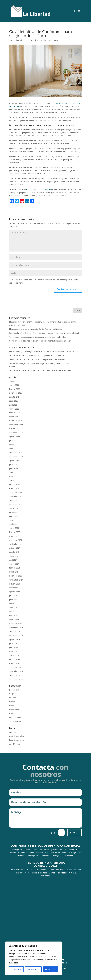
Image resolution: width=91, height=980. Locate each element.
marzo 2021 (14, 564)
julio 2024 (13, 441)
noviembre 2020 (16, 580)
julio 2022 (13, 512)
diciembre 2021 (16, 540)
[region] (34, 958)
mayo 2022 (14, 520)
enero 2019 (14, 663)
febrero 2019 (15, 659)
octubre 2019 (15, 631)
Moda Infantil (15, 710)
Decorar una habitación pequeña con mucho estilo (43, 355)
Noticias (40, 40)
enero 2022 (14, 536)
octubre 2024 (15, 429)
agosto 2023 (14, 460)
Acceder (13, 732)
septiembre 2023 (16, 456)
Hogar (12, 694)
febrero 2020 (15, 616)
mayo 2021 (14, 556)
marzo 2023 (14, 480)
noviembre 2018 (16, 671)
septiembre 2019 (16, 635)
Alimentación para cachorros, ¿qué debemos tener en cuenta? (47, 370)
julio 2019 (13, 643)
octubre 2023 (15, 452)
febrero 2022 (15, 532)
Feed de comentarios (18, 740)
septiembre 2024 (16, 433)
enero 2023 (14, 488)
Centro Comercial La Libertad (39, 189)
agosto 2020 (14, 592)
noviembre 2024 (16, 425)
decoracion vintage (17, 363)
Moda (12, 706)
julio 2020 (13, 596)
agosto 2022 (14, 508)
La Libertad (14, 698)
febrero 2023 (15, 484)
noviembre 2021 (16, 544)
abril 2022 (13, 524)
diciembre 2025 (16, 393)
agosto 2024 (14, 437)
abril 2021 (13, 560)
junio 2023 (14, 469)
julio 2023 (13, 464)
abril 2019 (13, 651)
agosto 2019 (14, 639)
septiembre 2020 (16, 588)
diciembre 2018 (16, 667)
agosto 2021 (14, 552)
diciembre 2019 (16, 624)
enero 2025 (14, 417)
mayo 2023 (14, 472)
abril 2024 (13, 449)
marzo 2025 (14, 409)
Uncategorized (15, 722)
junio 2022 (14, 516)
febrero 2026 (15, 389)
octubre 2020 (15, 584)
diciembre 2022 (16, 492)
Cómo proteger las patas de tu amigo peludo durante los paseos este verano (41, 341)
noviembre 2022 (16, 496)
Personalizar (16, 969)
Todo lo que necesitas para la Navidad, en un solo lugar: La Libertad (38, 337)
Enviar (74, 832)
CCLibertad (17, 40)
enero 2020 (14, 620)
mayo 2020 (14, 604)
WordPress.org (15, 744)
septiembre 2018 (16, 679)
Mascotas (13, 702)
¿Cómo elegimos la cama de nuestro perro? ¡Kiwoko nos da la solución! (51, 351)
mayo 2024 (14, 445)
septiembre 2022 (16, 504)
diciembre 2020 (16, 576)
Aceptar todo (51, 969)
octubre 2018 (15, 675)
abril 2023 (13, 476)
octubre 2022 (15, 500)
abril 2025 (13, 405)
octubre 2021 (15, 548)
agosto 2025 (14, 397)
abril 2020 (13, 608)
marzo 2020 (14, 612)
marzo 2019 (14, 655)
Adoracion (13, 351)
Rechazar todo (33, 969)
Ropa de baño (15, 718)
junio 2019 (14, 647)
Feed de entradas (16, 736)
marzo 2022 (14, 528)
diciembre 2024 (16, 421)
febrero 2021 (15, 568)
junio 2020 (14, 600)
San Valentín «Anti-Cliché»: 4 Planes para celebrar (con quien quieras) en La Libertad (44, 333)
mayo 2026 (14, 381)
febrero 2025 (15, 413)
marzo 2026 (14, 385)
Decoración (14, 690)
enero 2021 (14, 572)
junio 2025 (14, 401)
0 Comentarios (52, 40)
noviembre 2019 (16, 627)
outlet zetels (14, 359)
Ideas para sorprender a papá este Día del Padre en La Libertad (36, 329)
